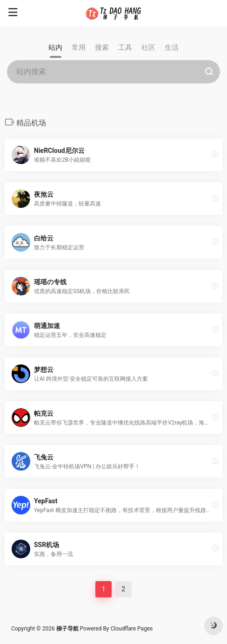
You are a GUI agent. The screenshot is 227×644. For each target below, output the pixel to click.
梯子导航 (68, 629)
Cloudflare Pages (132, 629)
